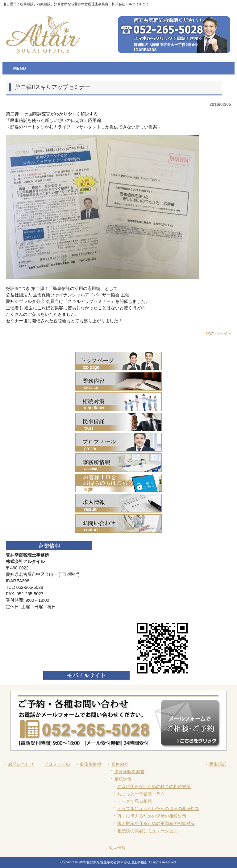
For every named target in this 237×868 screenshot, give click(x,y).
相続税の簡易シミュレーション (148, 831)
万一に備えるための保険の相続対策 (152, 816)
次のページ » (218, 333)
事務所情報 (90, 764)
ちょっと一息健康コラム (141, 794)
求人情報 (117, 848)
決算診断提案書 (129, 772)
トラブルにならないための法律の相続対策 (158, 809)
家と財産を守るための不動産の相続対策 (156, 823)
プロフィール (57, 764)
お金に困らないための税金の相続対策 (154, 786)
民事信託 (218, 764)
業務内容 (120, 764)
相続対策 (123, 779)
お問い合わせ (21, 764)
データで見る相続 (135, 801)
